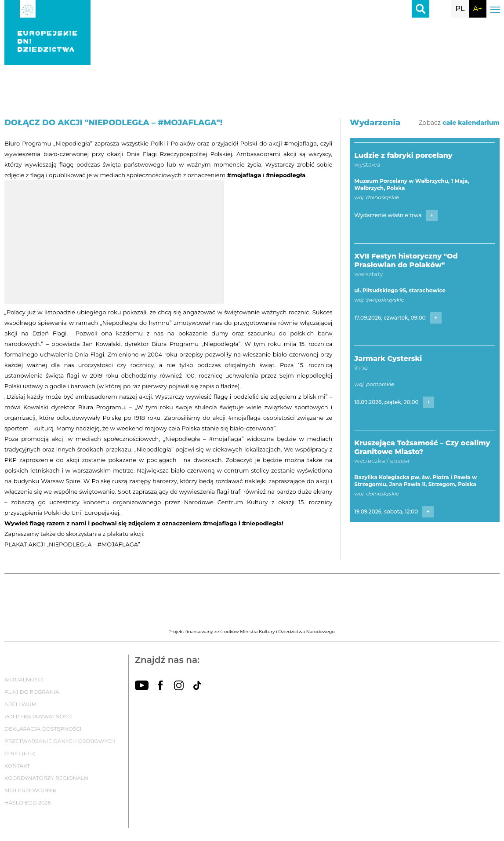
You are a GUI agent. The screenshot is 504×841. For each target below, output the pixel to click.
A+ (478, 9)
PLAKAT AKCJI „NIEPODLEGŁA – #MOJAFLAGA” (72, 544)
